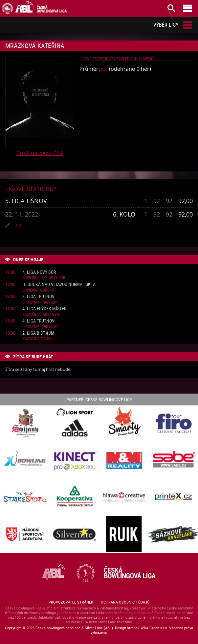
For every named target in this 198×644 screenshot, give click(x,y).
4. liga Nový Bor (39, 272)
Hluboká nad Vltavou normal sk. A (59, 284)
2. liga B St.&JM (38, 333)
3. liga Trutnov (38, 297)
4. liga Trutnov (38, 321)
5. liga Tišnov (26, 201)
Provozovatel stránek (71, 602)
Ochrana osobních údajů (125, 602)
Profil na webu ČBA (40, 153)
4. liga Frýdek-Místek (44, 309)
